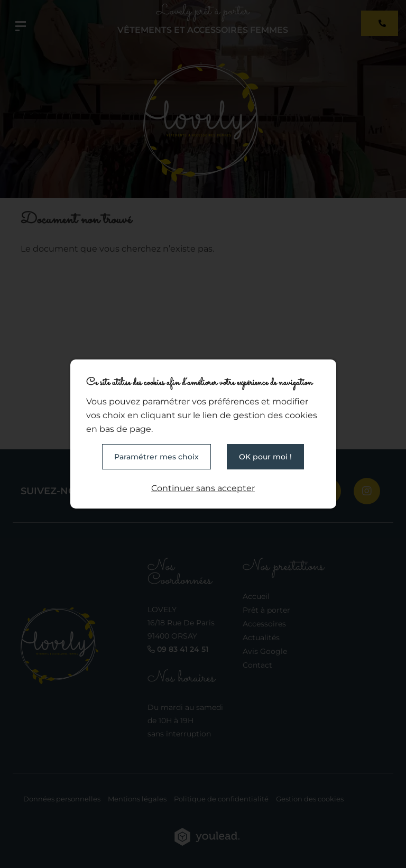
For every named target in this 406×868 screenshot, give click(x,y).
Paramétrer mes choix (156, 457)
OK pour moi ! (265, 457)
